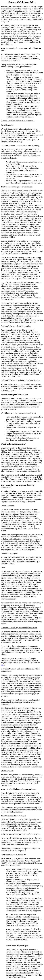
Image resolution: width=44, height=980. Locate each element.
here (3, 665)
